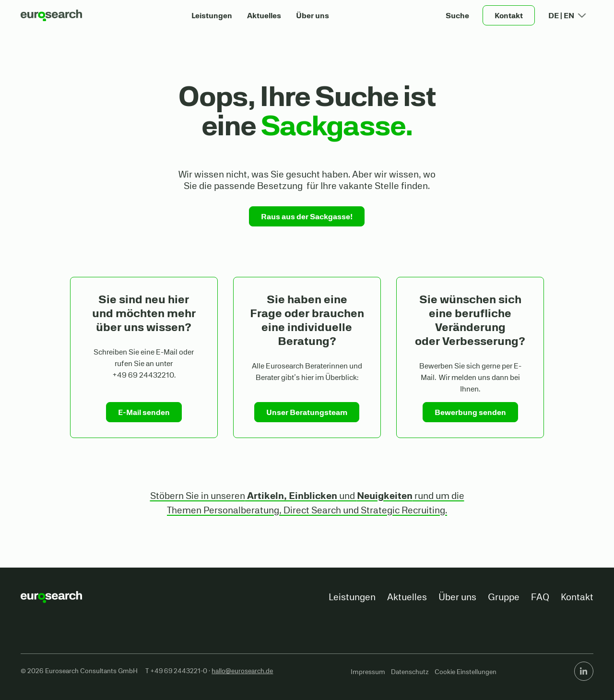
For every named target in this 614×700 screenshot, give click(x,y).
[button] (458, 15)
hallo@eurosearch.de (242, 671)
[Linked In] (584, 671)
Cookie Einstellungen (466, 672)
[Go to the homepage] (51, 597)
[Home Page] (51, 15)
